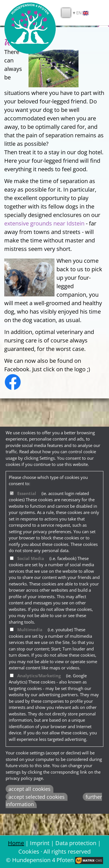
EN (82, 13)
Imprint (40, 843)
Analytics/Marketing (39, 676)
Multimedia (30, 630)
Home (16, 843)
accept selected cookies (37, 797)
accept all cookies (30, 789)
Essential (27, 493)
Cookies (29, 851)
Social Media (31, 558)
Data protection (76, 843)
